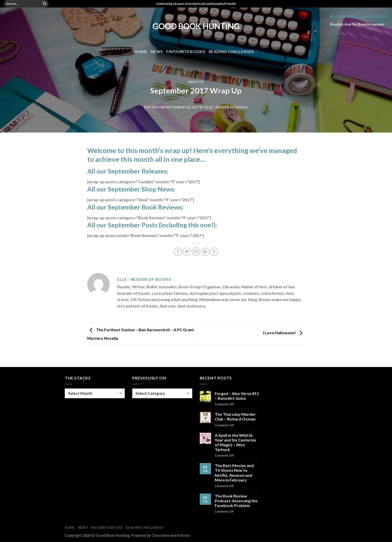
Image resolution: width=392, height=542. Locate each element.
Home (141, 51)
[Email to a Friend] (196, 252)
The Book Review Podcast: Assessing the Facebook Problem (236, 501)
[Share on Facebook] (178, 252)
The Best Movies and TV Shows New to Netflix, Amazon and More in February (234, 473)
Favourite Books (186, 51)
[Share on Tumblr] (214, 252)
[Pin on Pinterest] (205, 252)
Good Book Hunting (196, 26)
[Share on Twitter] (187, 252)
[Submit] (44, 4)
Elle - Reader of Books (226, 107)
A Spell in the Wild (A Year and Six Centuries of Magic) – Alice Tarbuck (235, 442)
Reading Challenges (233, 51)
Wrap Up (196, 82)
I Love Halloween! (284, 333)
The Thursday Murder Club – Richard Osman (235, 416)
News (157, 51)
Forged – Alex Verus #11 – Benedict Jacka (237, 396)
